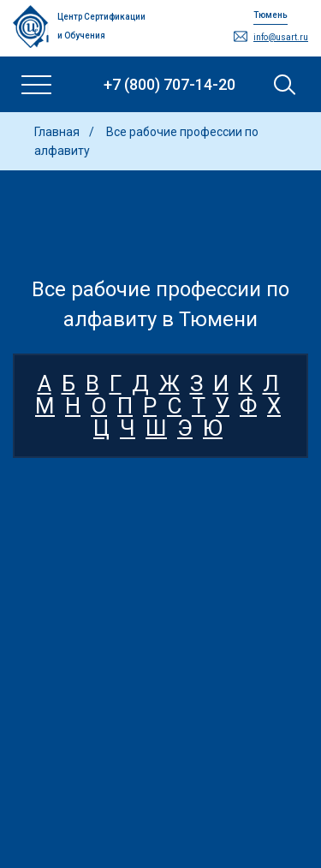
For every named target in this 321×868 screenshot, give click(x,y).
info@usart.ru (281, 37)
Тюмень (270, 15)
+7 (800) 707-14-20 (169, 84)
